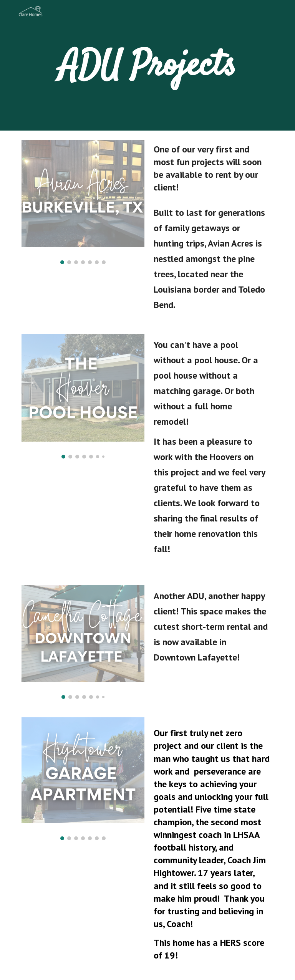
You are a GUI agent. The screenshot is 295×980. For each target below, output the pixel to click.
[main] (147, 65)
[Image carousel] (83, 202)
